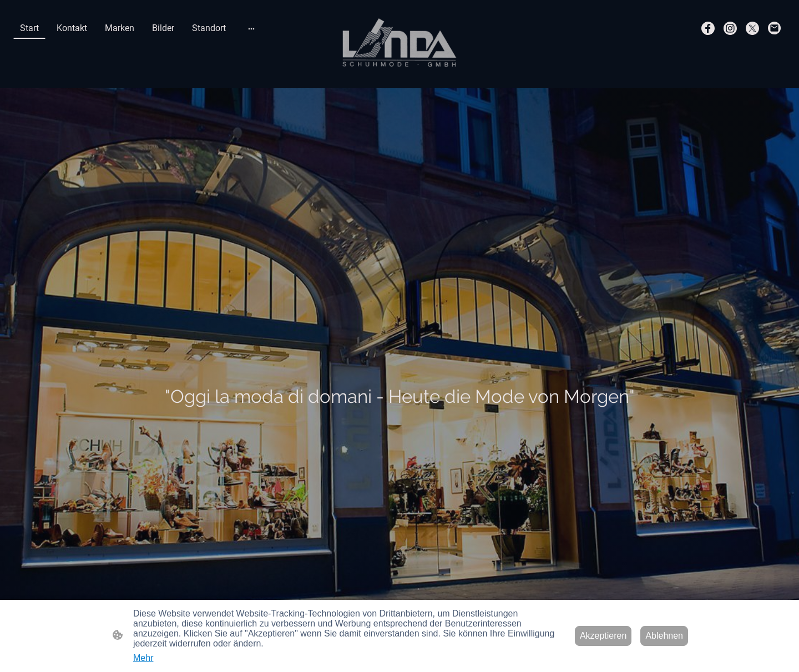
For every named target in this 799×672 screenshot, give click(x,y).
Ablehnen (664, 636)
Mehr (143, 658)
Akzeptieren (603, 636)
